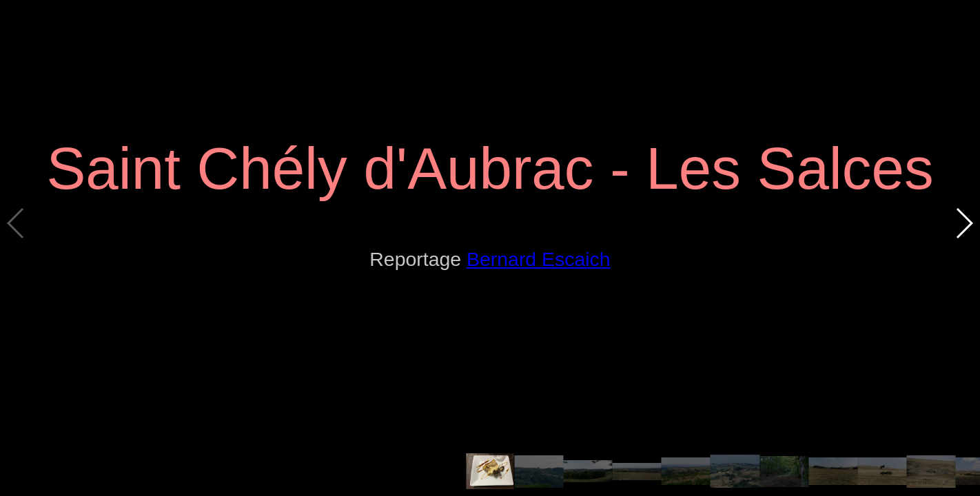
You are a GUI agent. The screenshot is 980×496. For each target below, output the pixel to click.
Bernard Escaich (539, 259)
